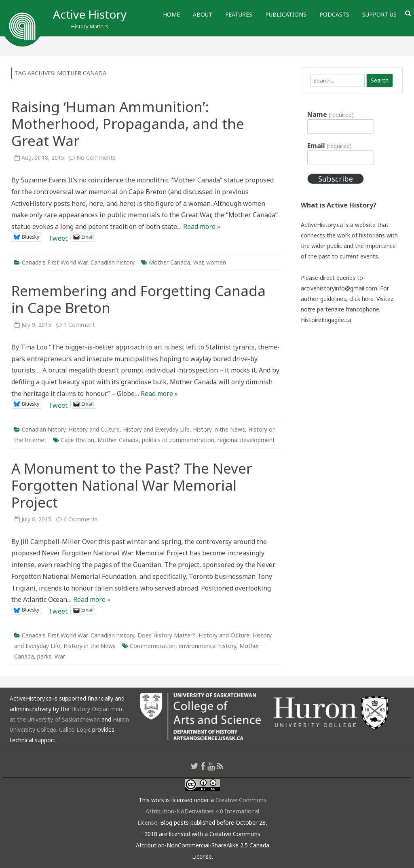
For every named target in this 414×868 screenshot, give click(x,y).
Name (330, 114)
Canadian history (113, 262)
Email (329, 146)
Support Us (379, 14)
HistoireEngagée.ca (326, 320)
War (198, 262)
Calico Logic (75, 729)
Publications (286, 14)
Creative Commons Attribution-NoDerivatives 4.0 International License (202, 811)
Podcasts (334, 14)
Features (239, 14)
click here (361, 299)
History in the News (219, 429)
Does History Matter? (166, 635)
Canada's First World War (55, 262)
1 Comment (79, 325)
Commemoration (153, 646)
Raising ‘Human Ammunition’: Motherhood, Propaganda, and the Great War (128, 124)
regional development (246, 440)
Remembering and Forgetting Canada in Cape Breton (138, 299)
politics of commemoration (178, 440)
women (216, 262)
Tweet (58, 237)
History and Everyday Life (156, 429)
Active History (90, 14)
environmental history (207, 646)
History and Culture (94, 429)
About (203, 14)
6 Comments (81, 519)
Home (171, 14)
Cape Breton (77, 440)
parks (44, 656)
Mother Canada (169, 262)
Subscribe (336, 179)
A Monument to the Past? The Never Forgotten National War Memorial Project (132, 485)
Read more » (202, 227)
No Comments (96, 158)
